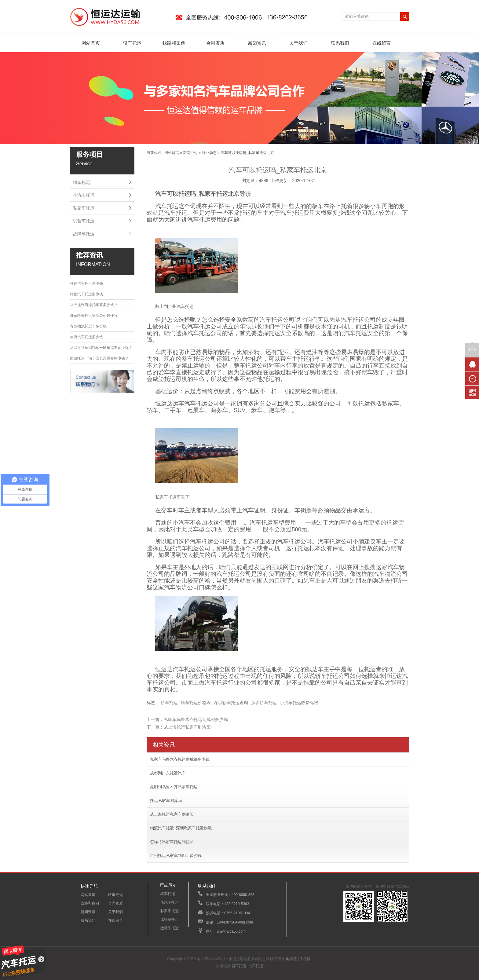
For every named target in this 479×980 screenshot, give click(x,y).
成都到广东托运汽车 (168, 773)
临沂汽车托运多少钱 (86, 337)
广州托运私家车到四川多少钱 (176, 856)
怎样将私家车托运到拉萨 (172, 842)
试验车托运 (84, 221)
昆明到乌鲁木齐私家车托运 (174, 787)
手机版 (305, 959)
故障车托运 (84, 234)
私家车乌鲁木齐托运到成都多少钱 (196, 719)
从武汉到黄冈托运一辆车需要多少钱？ (101, 348)
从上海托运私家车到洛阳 (187, 727)
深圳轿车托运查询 (231, 703)
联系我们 (340, 43)
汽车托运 (256, 966)
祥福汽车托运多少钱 (86, 283)
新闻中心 (190, 153)
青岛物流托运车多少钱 (88, 326)
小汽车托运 (84, 195)
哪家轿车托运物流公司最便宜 (94, 316)
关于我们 (298, 43)
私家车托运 (84, 208)
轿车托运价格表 (196, 703)
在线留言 (382, 43)
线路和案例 (174, 43)
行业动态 (209, 153)
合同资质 (215, 43)
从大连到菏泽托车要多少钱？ (94, 305)
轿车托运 (132, 43)
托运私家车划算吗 (166, 801)
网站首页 (91, 43)
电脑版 (291, 959)
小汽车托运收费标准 (299, 703)
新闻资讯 (257, 43)
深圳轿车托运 (264, 703)
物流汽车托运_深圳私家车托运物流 (181, 828)
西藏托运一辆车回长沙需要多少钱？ (99, 358)
